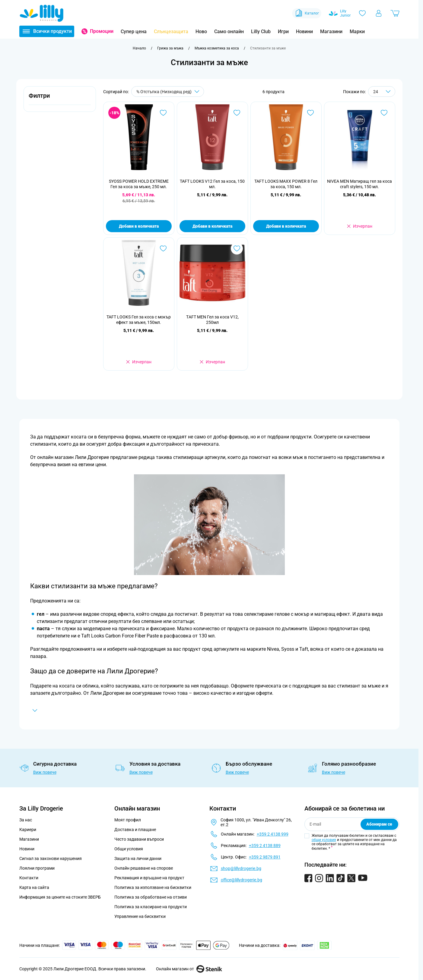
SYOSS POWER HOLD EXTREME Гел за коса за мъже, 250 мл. (139, 184)
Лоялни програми (37, 868)
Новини (304, 32)
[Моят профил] (379, 13)
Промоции (102, 31)
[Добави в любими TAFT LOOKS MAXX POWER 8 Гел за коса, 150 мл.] (310, 113)
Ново (201, 32)
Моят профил (128, 820)
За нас (26, 820)
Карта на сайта (34, 887)
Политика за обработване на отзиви (151, 897)
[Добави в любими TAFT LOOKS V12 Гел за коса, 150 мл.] (237, 113)
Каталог (307, 13)
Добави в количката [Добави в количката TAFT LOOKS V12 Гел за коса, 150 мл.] (212, 226)
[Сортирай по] (168, 92)
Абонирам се (379, 824)
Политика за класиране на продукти (151, 907)
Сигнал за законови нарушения (51, 858)
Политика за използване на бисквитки (153, 887)
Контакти (29, 878)
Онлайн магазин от (189, 969)
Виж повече (45, 772)
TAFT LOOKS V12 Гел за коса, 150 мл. (212, 184)
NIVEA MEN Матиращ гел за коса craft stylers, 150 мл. (359, 184)
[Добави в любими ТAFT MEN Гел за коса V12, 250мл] (237, 248)
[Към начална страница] (139, 48)
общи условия (324, 840)
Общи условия (129, 849)
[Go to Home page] (42, 13)
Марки (357, 32)
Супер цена (134, 32)
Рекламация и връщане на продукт (150, 878)
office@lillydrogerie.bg (242, 880)
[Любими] (362, 13)
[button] (60, 99)
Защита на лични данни (138, 858)
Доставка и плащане (135, 830)
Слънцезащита (171, 32)
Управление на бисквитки (140, 916)
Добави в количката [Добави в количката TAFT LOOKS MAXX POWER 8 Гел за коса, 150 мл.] (286, 226)
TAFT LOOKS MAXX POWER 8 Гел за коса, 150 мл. (286, 184)
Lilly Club (261, 32)
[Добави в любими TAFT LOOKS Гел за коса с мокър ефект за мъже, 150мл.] (163, 248)
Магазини (331, 32)
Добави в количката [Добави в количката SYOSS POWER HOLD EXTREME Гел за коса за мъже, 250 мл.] (139, 226)
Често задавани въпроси (139, 839)
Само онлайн (229, 32)
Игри (283, 32)
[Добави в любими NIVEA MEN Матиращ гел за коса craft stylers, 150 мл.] (384, 113)
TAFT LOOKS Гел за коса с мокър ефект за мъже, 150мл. (139, 320)
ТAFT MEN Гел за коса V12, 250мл (212, 320)
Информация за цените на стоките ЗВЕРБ (60, 897)
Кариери (28, 830)
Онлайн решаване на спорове (144, 868)
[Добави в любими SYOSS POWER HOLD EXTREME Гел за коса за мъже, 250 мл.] (163, 113)
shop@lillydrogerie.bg (241, 868)
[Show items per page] (382, 92)
